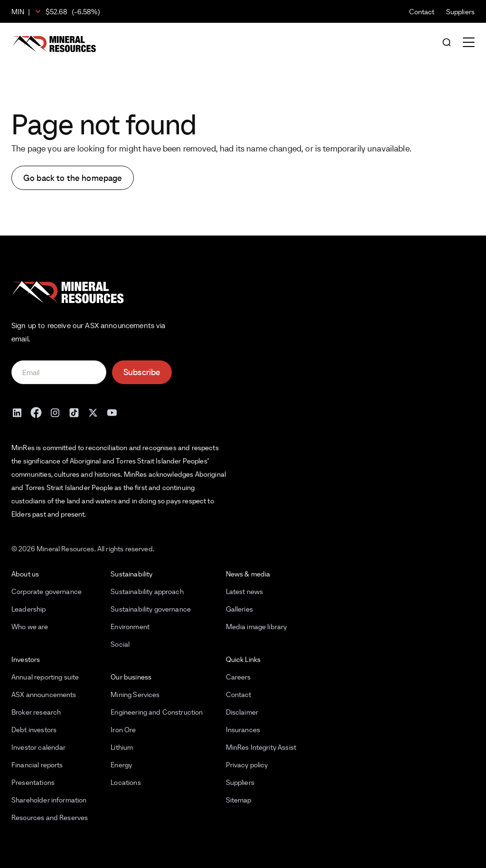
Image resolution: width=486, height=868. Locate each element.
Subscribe (142, 372)
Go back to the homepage (73, 178)
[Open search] (447, 43)
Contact (422, 12)
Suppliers (460, 12)
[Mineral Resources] (54, 44)
